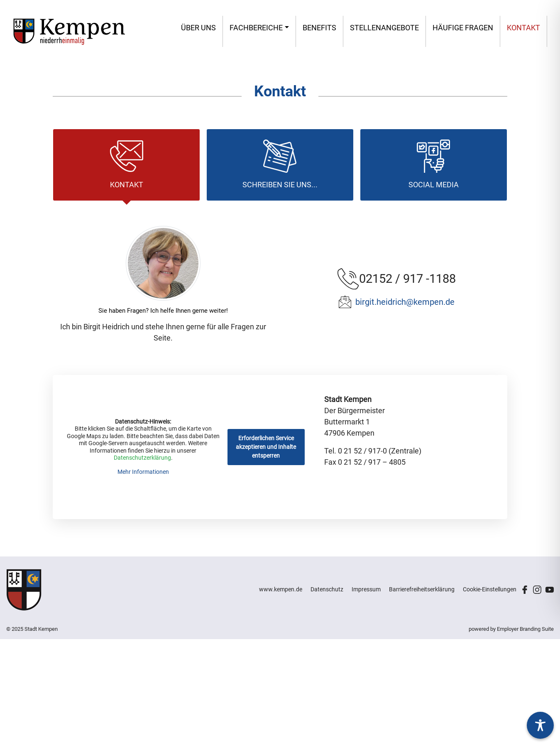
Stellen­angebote (384, 28)
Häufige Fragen (463, 28)
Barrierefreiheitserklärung (422, 589)
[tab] (126, 165)
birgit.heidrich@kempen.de (405, 302)
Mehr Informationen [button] (143, 472)
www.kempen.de (281, 589)
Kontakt (523, 28)
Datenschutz (327, 589)
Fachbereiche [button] (256, 28)
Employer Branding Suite (525, 629)
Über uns (198, 28)
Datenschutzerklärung (142, 458)
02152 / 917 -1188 (407, 279)
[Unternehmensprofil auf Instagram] (537, 589)
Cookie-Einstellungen (490, 589)
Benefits (319, 28)
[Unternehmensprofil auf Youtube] (550, 589)
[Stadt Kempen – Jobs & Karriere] (69, 31)
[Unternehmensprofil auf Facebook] (525, 589)
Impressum (366, 589)
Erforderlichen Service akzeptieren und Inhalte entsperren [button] (266, 447)
